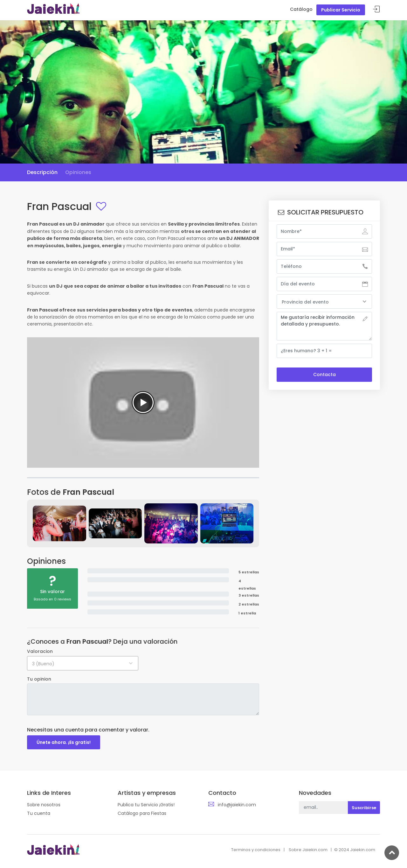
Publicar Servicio (341, 10)
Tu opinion (39, 679)
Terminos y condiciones (256, 850)
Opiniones (78, 172)
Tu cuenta (39, 813)
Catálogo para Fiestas (142, 813)
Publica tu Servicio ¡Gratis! (146, 805)
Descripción (42, 172)
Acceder (376, 9)
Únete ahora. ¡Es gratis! (64, 742)
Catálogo (301, 9)
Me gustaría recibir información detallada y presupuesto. (324, 326)
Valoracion (40, 651)
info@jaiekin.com (237, 805)
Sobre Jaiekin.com (308, 850)
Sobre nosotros (44, 805)
